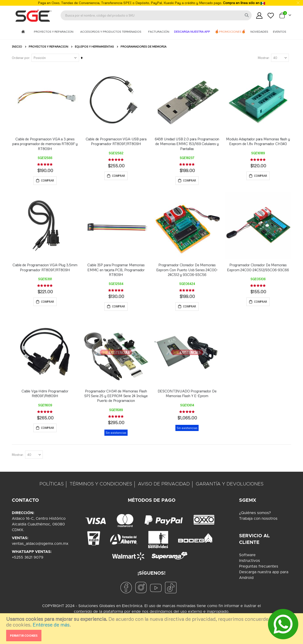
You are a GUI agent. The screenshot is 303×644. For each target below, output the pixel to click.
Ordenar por (20, 58)
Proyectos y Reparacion (54, 32)
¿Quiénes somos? (255, 515)
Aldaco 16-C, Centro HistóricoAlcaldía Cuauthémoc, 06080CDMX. (39, 526)
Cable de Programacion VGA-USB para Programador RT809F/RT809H (116, 141)
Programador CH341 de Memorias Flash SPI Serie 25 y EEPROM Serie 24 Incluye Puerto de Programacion (116, 397)
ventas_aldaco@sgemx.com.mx (40, 546)
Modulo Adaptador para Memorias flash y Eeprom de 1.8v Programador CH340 (258, 141)
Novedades (259, 32)
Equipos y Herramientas (94, 47)
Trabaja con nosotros (258, 520)
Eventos (280, 32)
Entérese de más (51, 625)
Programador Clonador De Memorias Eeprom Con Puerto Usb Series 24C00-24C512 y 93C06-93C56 (187, 270)
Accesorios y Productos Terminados (111, 32)
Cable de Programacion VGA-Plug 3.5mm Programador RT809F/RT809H (45, 268)
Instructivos (250, 563)
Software (247, 557)
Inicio (17, 47)
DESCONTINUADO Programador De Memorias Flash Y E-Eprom (187, 395)
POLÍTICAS (52, 486)
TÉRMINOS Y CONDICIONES (101, 486)
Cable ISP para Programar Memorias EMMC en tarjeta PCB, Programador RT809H (116, 270)
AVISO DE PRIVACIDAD (164, 486)
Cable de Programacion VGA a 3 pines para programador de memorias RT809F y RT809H (45, 144)
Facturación (159, 32)
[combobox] (156, 15)
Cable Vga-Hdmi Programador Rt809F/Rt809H (45, 395)
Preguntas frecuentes (259, 568)
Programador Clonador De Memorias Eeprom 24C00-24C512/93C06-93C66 (258, 268)
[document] (152, 629)
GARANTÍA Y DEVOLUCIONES (230, 486)
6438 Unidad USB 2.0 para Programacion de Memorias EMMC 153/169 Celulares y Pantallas (187, 144)
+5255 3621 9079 (28, 559)
